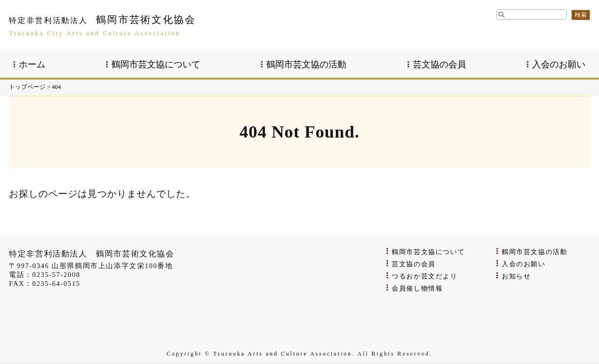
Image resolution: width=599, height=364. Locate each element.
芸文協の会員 (439, 64)
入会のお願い (559, 64)
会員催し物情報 (417, 288)
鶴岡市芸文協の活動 (306, 64)
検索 (581, 15)
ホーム (32, 64)
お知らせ (516, 276)
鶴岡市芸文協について (156, 64)
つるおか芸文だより (424, 276)
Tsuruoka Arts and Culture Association (283, 354)
